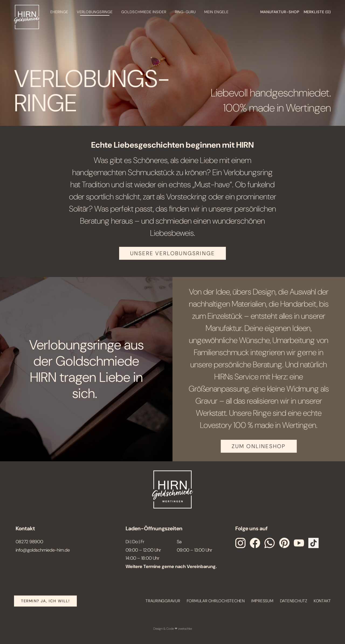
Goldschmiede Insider (144, 12)
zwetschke (185, 629)
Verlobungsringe (95, 12)
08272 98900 (29, 542)
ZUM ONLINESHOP (259, 446)
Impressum (262, 601)
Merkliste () (317, 12)
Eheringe (59, 12)
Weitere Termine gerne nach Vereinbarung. (171, 566)
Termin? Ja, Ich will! (45, 601)
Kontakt (322, 601)
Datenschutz (294, 601)
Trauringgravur (163, 601)
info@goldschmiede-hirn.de (43, 550)
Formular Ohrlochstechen (216, 601)
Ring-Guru (185, 12)
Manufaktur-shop (280, 12)
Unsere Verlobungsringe (172, 253)
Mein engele (216, 12)
